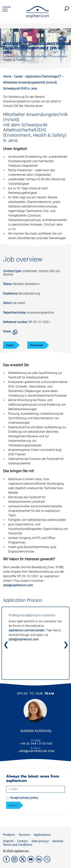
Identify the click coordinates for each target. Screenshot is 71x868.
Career (19, 76)
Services (24, 835)
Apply (10, 345)
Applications (42, 835)
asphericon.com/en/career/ (27, 630)
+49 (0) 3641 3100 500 (36, 744)
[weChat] (47, 861)
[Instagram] (15, 861)
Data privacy (40, 841)
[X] (23, 861)
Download (36, 345)
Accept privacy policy (24, 798)
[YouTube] (32, 861)
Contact (23, 841)
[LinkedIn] (40, 861)
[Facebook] (7, 861)
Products (9, 835)
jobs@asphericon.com (18, 585)
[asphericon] (38, 17)
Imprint (8, 841)
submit (13, 805)
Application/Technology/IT (44, 76)
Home (7, 76)
